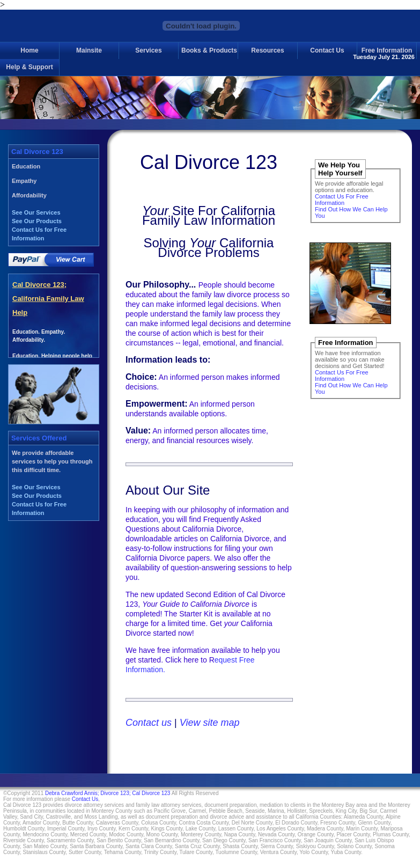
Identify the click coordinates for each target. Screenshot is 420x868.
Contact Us (327, 50)
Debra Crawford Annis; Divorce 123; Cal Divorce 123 (108, 793)
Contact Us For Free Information (342, 200)
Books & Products (209, 50)
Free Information (387, 50)
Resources (267, 50)
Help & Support (29, 67)
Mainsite (89, 50)
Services (148, 50)
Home (29, 50)
